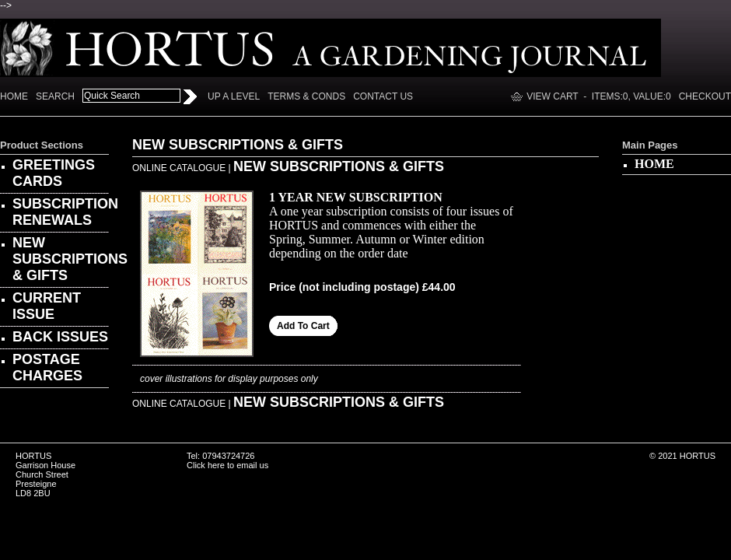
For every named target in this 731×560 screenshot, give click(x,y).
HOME (654, 164)
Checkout (705, 96)
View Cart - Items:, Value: (598, 96)
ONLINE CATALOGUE (179, 168)
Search (55, 96)
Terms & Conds (306, 96)
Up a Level (234, 96)
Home (14, 96)
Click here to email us (227, 465)
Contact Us (383, 96)
